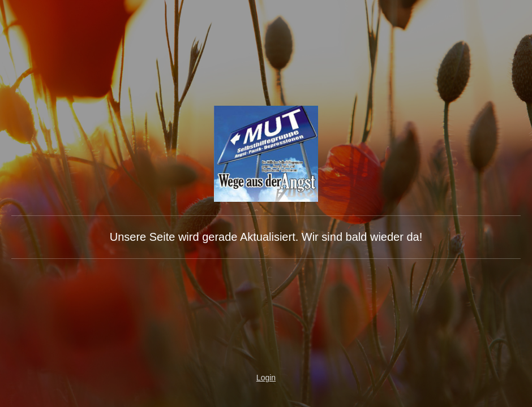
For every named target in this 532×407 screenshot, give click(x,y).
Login (266, 378)
